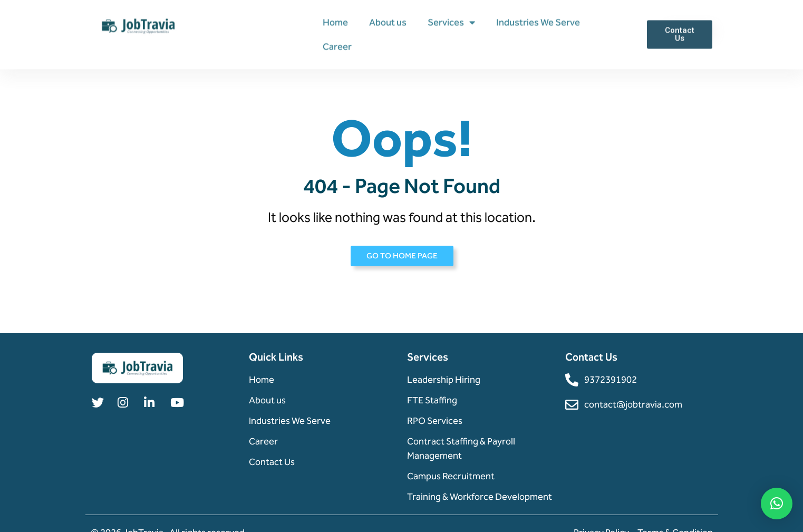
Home (335, 22)
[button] (777, 504)
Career (337, 46)
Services (451, 22)
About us (388, 22)
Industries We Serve (538, 22)
